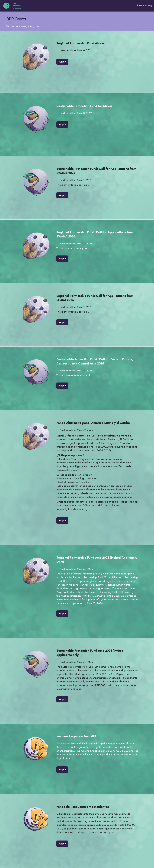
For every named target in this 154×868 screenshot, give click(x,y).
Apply (62, 62)
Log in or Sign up (145, 6)
